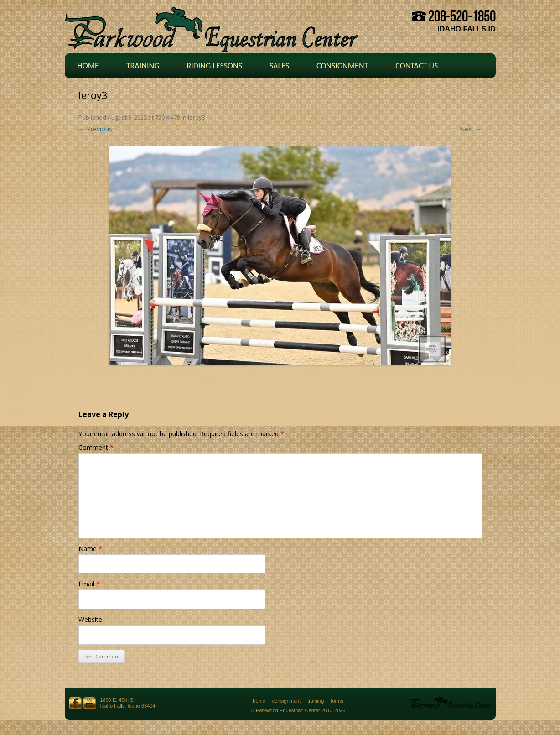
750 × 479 (168, 117)
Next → (471, 129)
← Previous (95, 129)
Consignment (342, 66)
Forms (337, 701)
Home (88, 66)
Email (89, 584)
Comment (96, 447)
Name (90, 549)
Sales (279, 66)
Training (143, 66)
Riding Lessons (214, 66)
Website (90, 619)
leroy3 (197, 117)
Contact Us (417, 66)
